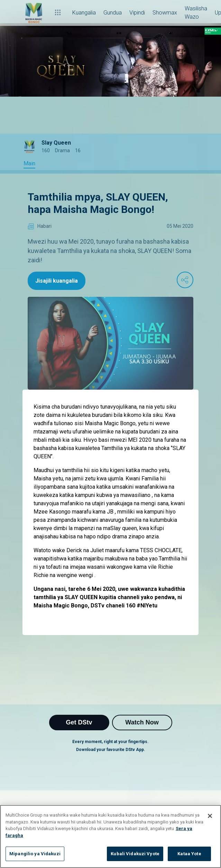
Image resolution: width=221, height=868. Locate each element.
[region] (110, 836)
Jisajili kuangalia (57, 281)
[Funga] (210, 816)
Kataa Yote (189, 854)
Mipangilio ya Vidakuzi (35, 854)
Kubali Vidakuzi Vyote (135, 854)
